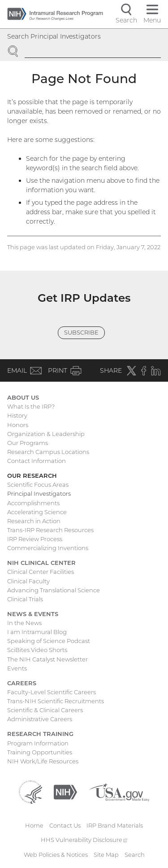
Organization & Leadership (46, 434)
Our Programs (28, 443)
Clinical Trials (25, 599)
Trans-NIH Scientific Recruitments (56, 701)
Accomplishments (33, 503)
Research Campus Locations (48, 452)
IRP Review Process (35, 539)
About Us (23, 397)
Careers (22, 683)
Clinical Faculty (28, 581)
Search (135, 855)
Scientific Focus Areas (38, 485)
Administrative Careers (40, 719)
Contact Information (37, 461)
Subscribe (81, 332)
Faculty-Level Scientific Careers (52, 692)
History (17, 415)
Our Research (32, 476)
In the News (24, 623)
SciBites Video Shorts (37, 650)
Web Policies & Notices (56, 855)
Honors (18, 425)
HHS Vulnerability (84, 840)
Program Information (38, 743)
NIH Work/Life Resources (43, 761)
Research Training (40, 734)
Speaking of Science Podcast (49, 641)
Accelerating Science (37, 512)
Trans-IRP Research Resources (50, 530)
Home (34, 825)
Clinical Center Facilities (41, 572)
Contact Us (65, 825)
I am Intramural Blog (37, 632)
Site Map (106, 855)
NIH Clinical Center (41, 563)
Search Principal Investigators (54, 36)
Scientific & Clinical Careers (45, 710)
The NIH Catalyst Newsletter (47, 659)
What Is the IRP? (31, 406)
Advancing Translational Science (54, 590)
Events (17, 668)
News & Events (33, 614)
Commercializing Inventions (48, 548)
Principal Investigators (39, 493)
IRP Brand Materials (115, 825)
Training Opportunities (40, 752)
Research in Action (34, 521)
